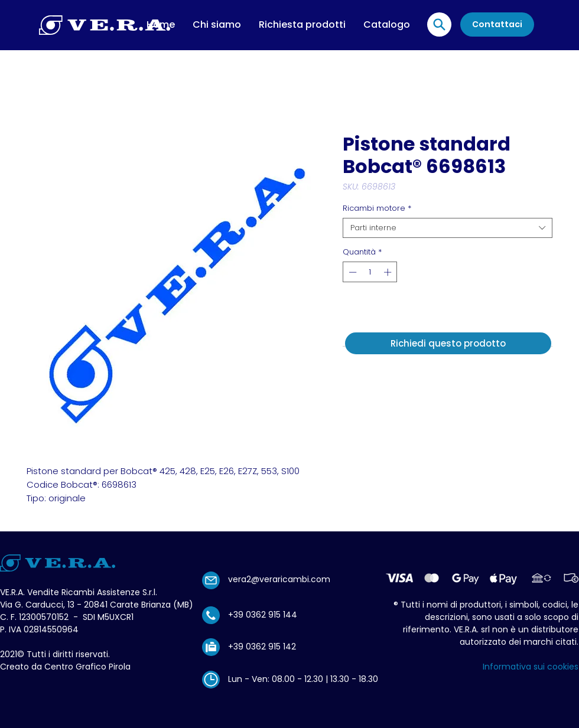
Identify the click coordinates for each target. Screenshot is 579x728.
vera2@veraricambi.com (279, 579)
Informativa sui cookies (531, 667)
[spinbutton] (370, 272)
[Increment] (389, 272)
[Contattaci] (497, 25)
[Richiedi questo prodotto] (448, 343)
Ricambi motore (377, 208)
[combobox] (448, 228)
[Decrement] (352, 272)
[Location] (439, 25)
